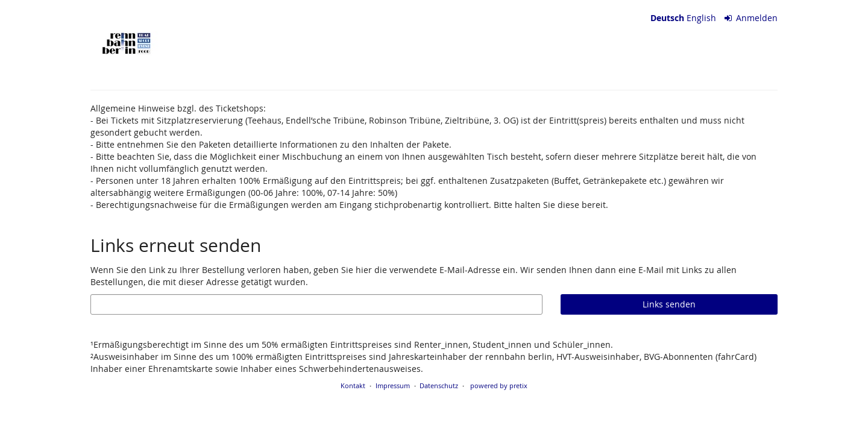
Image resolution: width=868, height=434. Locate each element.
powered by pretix (499, 385)
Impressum (393, 385)
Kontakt (353, 385)
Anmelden (751, 18)
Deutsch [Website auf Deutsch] (667, 18)
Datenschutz (439, 385)
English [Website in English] (701, 18)
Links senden (669, 304)
